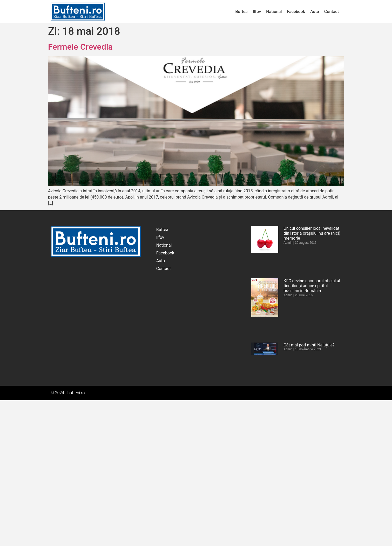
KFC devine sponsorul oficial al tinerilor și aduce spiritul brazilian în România (312, 286)
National (274, 12)
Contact (332, 12)
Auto (315, 12)
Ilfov (257, 12)
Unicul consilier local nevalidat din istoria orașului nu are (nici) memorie (312, 233)
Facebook (296, 12)
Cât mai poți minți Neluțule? (309, 345)
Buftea (242, 12)
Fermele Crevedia (80, 47)
